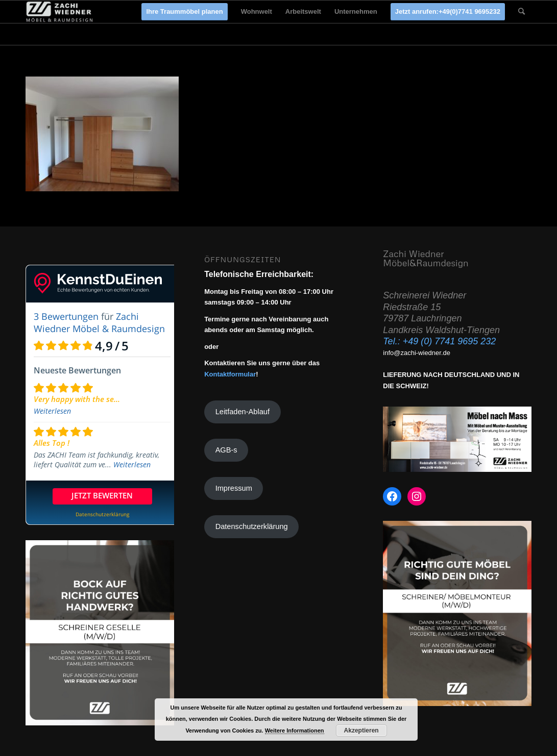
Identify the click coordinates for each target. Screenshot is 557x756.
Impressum (234, 488)
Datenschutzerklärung (252, 526)
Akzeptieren (361, 730)
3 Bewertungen (66, 316)
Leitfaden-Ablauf (243, 412)
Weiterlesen (52, 411)
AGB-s (226, 450)
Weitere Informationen (295, 730)
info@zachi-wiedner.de (417, 353)
